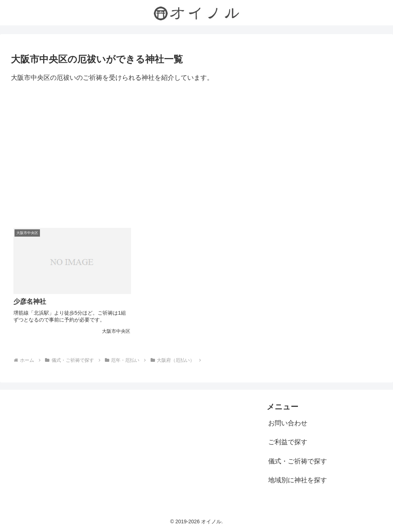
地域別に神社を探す (298, 480)
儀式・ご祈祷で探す (298, 461)
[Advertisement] (196, 154)
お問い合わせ (288, 423)
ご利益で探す (288, 442)
